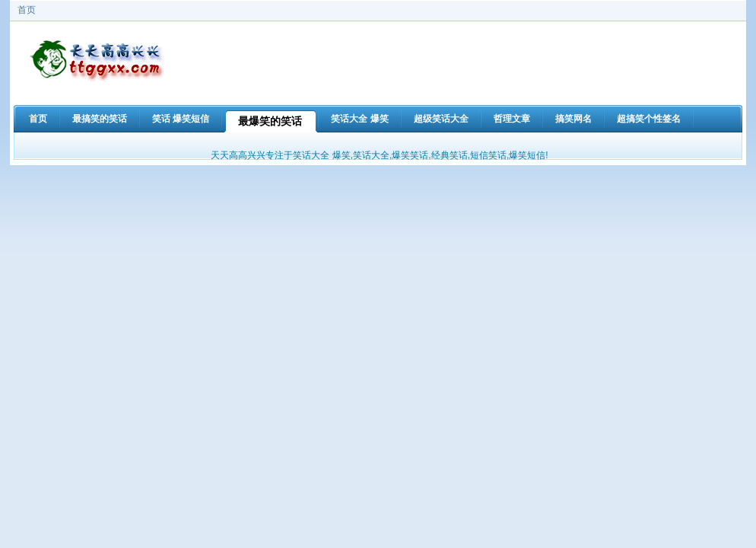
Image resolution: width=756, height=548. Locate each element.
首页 (27, 10)
